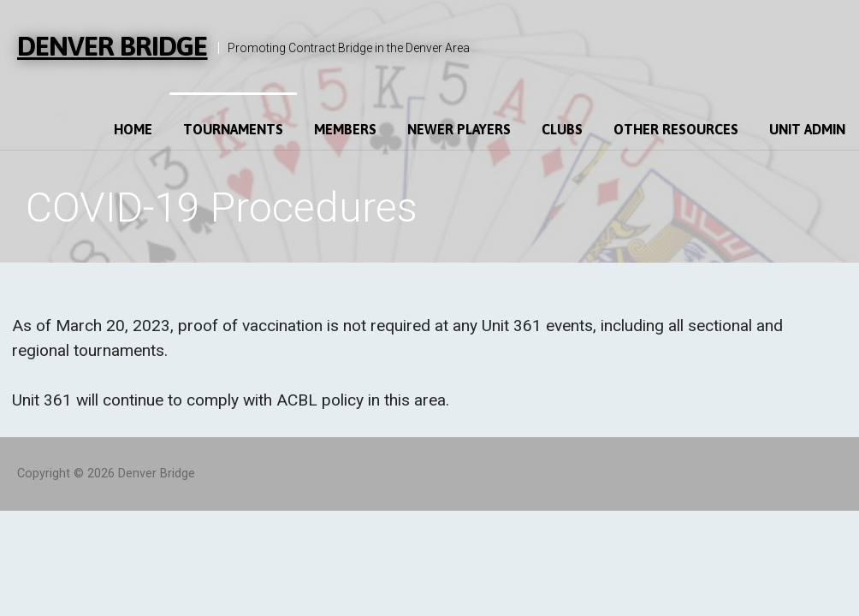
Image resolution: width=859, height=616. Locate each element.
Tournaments (233, 129)
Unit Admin (807, 129)
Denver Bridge (113, 46)
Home (133, 129)
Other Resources (676, 129)
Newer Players (459, 129)
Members (345, 129)
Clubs (562, 129)
